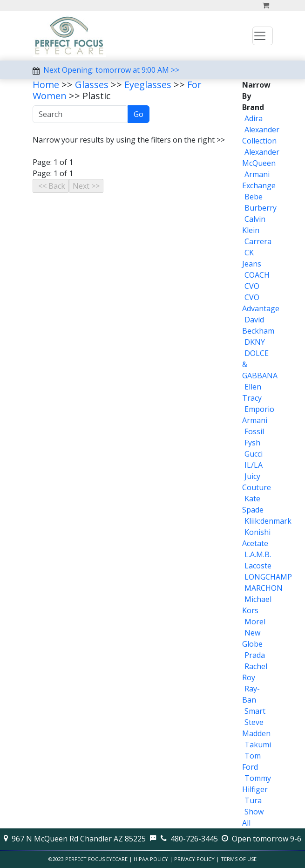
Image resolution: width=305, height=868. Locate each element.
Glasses (92, 85)
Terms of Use (239, 859)
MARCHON (264, 588)
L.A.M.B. (258, 554)
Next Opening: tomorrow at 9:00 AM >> (111, 70)
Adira (254, 118)
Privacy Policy (194, 859)
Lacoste (258, 566)
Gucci (254, 454)
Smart (255, 711)
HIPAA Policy (151, 859)
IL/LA (254, 465)
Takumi (258, 745)
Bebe (254, 197)
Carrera (258, 241)
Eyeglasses (148, 85)
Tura (253, 800)
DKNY (255, 342)
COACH (257, 275)
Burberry (261, 208)
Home (46, 85)
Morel (255, 622)
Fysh (252, 443)
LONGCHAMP (268, 577)
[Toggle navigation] (263, 36)
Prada (255, 655)
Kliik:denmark (268, 521)
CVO (252, 286)
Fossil (254, 431)
